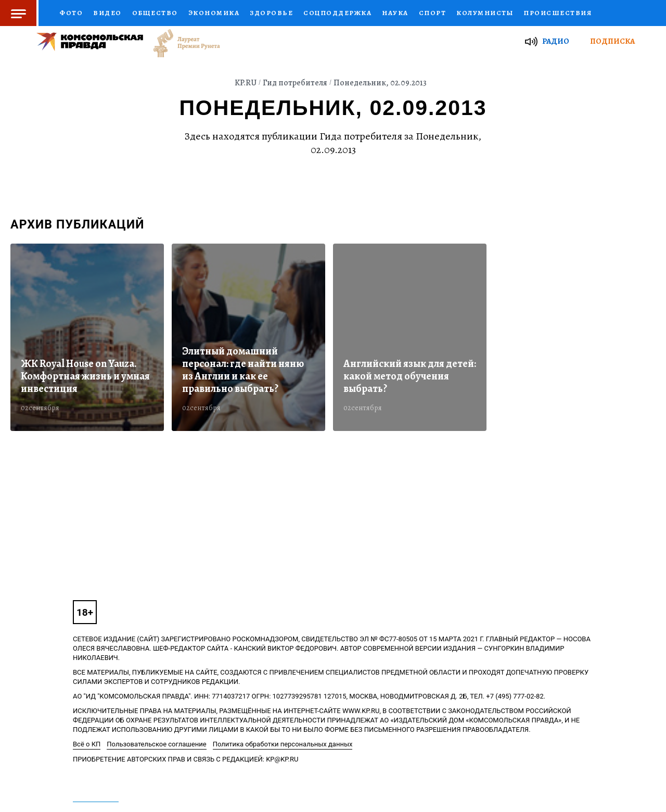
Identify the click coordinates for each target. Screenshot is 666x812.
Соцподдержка (337, 13)
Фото (71, 13)
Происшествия (558, 13)
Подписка (612, 41)
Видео (107, 13)
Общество (155, 13)
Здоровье (271, 13)
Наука (395, 13)
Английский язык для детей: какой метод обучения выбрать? (410, 376)
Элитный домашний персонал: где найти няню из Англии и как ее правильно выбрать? (243, 370)
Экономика (214, 13)
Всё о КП (87, 744)
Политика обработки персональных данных (283, 744)
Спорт (433, 13)
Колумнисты (485, 13)
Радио (556, 41)
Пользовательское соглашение (156, 744)
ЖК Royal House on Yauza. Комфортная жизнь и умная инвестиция (85, 376)
